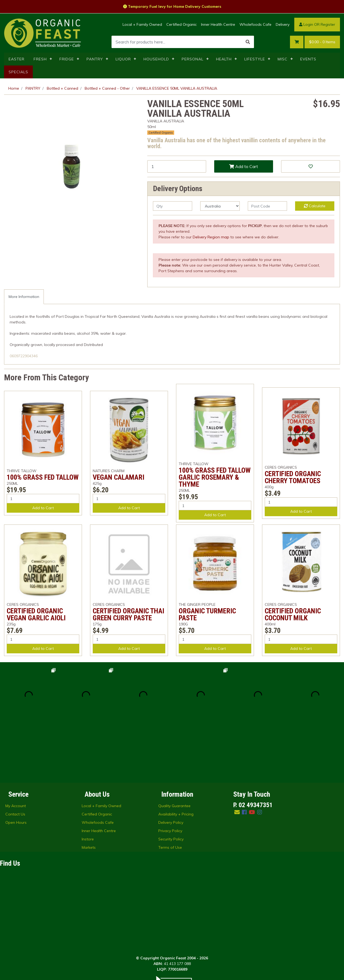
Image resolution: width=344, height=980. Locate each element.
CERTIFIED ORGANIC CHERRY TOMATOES (293, 477)
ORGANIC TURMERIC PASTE (207, 614)
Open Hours (16, 765)
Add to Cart (244, 166)
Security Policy (171, 782)
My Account (16, 748)
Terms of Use (170, 790)
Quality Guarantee (174, 748)
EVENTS (308, 59)
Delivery (283, 24)
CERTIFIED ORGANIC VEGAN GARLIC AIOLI (36, 614)
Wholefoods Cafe (255, 24)
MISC (283, 59)
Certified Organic (182, 24)
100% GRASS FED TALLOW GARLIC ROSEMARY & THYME (215, 477)
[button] (311, 166)
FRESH (40, 59)
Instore (88, 782)
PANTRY (95, 59)
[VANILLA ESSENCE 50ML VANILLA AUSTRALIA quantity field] (177, 166)
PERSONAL (193, 59)
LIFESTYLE (255, 59)
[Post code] (267, 206)
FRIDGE (67, 59)
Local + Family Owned (142, 24)
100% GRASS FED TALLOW (43, 477)
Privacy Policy (170, 773)
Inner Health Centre (218, 24)
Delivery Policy (171, 765)
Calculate (315, 206)
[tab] (24, 297)
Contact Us (15, 757)
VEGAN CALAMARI (119, 477)
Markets (89, 790)
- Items (322, 42)
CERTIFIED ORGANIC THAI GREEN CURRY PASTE (128, 614)
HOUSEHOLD (156, 59)
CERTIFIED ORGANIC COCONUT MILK (293, 614)
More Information (24, 297)
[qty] (173, 206)
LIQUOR (123, 59)
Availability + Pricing (176, 757)
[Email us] (237, 755)
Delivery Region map (211, 237)
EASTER (17, 59)
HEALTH (224, 59)
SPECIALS (18, 72)
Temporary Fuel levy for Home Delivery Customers (172, 6)
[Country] (220, 206)
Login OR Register (317, 24)
